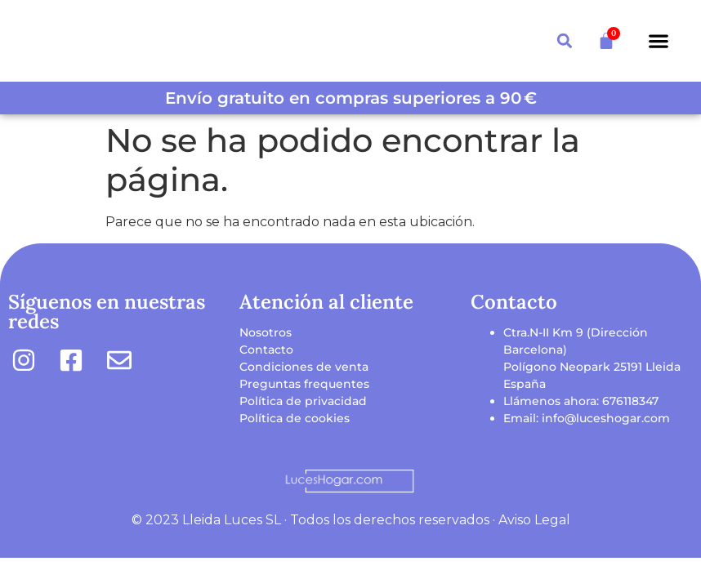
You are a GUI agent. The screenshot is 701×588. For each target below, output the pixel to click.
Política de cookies (295, 418)
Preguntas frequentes (304, 384)
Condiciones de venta (304, 367)
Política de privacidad (303, 401)
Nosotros (266, 332)
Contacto (266, 350)
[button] (659, 41)
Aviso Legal (534, 520)
